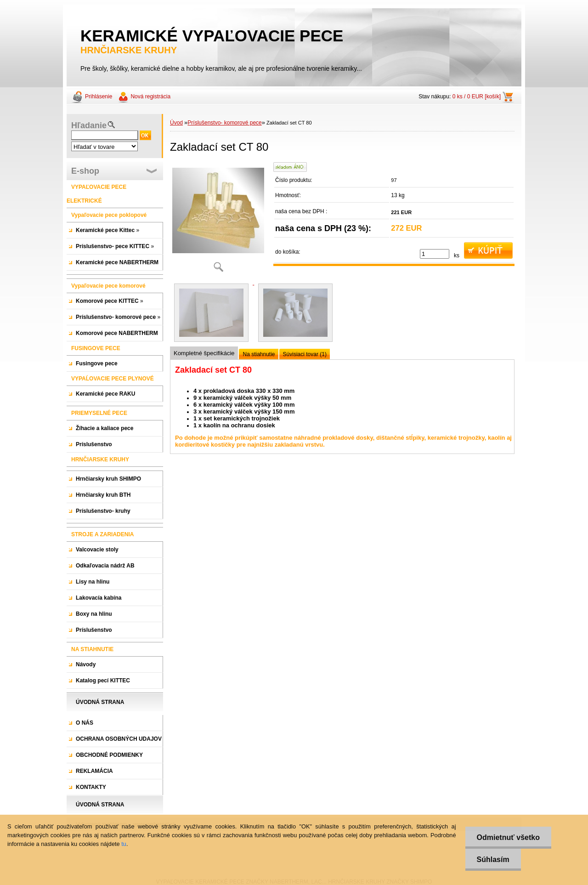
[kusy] (435, 254)
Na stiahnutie (259, 354)
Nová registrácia (150, 96)
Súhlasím (493, 859)
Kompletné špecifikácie (204, 353)
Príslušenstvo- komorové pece (224, 123)
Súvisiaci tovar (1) (305, 354)
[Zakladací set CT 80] (218, 220)
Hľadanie (89, 125)
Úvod (176, 123)
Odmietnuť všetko (508, 837)
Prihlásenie (99, 96)
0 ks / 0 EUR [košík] (477, 96)
